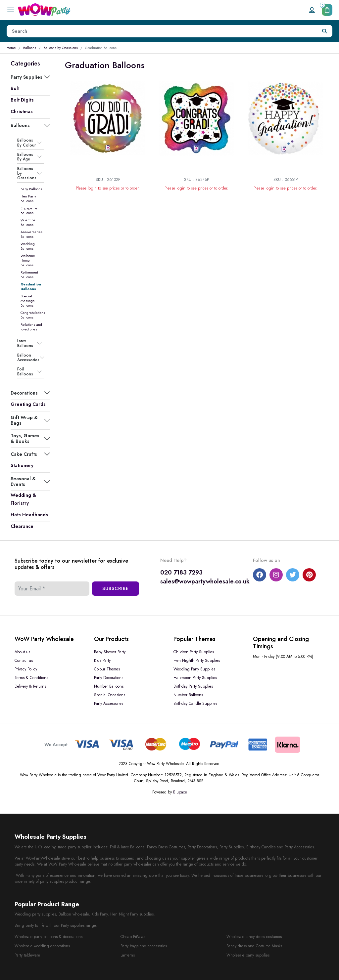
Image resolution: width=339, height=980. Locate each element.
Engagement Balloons (30, 210)
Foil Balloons (25, 372)
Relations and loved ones (31, 327)
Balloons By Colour (26, 143)
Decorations (24, 393)
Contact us (24, 660)
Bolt (15, 88)
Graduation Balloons (31, 286)
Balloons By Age (25, 157)
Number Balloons (109, 686)
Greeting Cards (28, 404)
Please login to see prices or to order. (108, 188)
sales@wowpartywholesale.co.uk (205, 581)
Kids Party (102, 660)
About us (22, 652)
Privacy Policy (26, 669)
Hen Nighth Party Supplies (197, 660)
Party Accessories (109, 703)
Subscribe (116, 588)
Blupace (180, 792)
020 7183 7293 (181, 573)
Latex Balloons (25, 343)
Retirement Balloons (29, 275)
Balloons (30, 48)
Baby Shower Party (110, 652)
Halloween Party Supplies (195, 678)
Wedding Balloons (28, 246)
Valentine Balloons (28, 222)
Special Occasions (110, 695)
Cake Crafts (24, 454)
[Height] (162, 31)
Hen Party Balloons (28, 198)
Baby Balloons (31, 189)
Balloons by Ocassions (61, 48)
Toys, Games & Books (25, 438)
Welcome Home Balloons (28, 260)
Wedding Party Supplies (194, 669)
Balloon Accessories (28, 358)
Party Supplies (26, 77)
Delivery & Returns (30, 686)
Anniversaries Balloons (31, 234)
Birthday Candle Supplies (195, 703)
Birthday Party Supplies (193, 686)
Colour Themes (107, 669)
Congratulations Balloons (33, 315)
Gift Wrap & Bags (24, 420)
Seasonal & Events (23, 481)
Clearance (22, 526)
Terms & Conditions (31, 678)
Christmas (22, 111)
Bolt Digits (22, 100)
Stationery (22, 465)
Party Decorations (109, 678)
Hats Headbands (29, 515)
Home (11, 48)
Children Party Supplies (194, 652)
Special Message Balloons (28, 301)
